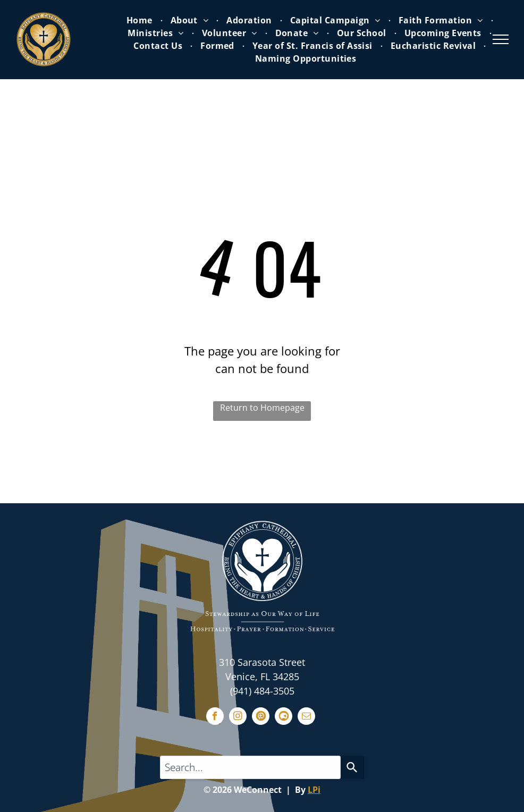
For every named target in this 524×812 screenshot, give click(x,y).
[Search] (352, 767)
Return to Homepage (262, 408)
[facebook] (215, 717)
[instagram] (238, 717)
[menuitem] (141, 20)
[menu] (501, 39)
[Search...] (250, 767)
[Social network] (261, 717)
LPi (314, 790)
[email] (306, 717)
